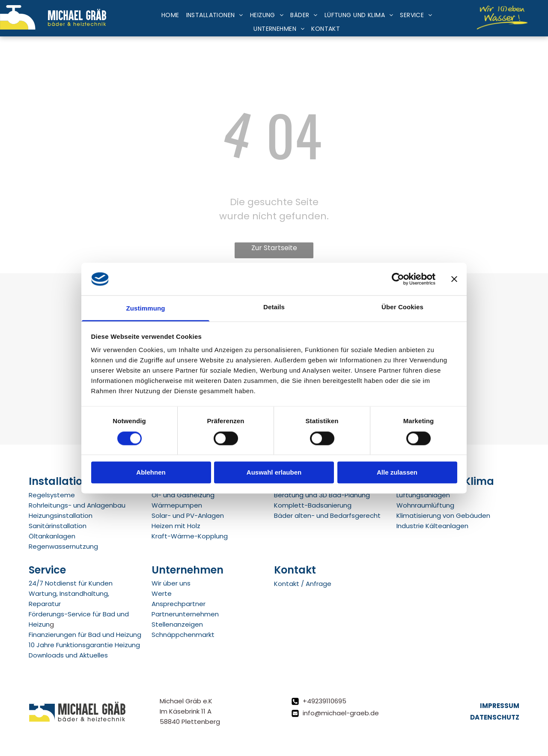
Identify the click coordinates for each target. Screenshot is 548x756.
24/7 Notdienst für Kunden (71, 583)
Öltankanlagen (52, 536)
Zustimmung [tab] (146, 309)
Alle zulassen (397, 473)
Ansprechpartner (179, 604)
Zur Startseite (274, 248)
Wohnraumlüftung (425, 505)
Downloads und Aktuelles (68, 655)
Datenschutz (495, 717)
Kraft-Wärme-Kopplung (190, 536)
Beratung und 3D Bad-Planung (322, 495)
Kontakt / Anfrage (303, 584)
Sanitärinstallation (58, 526)
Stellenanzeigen (177, 624)
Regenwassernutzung (63, 546)
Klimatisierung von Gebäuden (443, 515)
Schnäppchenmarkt (183, 635)
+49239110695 (325, 701)
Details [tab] (274, 307)
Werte (162, 593)
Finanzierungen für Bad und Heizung (85, 635)
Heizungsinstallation (61, 515)
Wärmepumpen (177, 505)
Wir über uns (171, 583)
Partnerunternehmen (185, 614)
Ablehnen (151, 473)
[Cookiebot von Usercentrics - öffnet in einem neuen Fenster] (398, 279)
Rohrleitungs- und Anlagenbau (77, 505)
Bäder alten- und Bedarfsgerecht (327, 515)
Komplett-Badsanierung (313, 505)
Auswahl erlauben (274, 473)
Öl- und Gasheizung (183, 495)
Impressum (500, 706)
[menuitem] (170, 16)
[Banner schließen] (454, 279)
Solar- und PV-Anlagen (188, 515)
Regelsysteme (52, 495)
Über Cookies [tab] (402, 307)
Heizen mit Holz (176, 526)
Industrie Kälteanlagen (432, 526)
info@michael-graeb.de (341, 713)
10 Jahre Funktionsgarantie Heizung (84, 645)
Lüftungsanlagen (423, 495)
